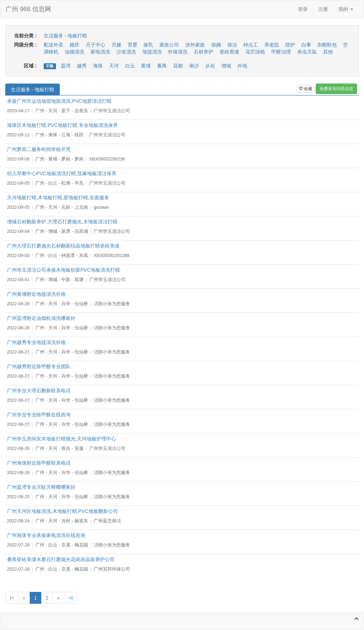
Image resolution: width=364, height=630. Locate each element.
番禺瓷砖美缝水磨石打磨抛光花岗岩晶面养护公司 (61, 559)
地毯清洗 (152, 52)
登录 (303, 9)
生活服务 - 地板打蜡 (33, 90)
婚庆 (74, 45)
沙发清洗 (126, 52)
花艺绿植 (255, 52)
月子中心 (95, 45)
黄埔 (146, 66)
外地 (242, 66)
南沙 (194, 66)
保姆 (216, 45)
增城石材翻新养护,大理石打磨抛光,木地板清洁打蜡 (62, 222)
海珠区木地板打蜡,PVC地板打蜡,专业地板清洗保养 (62, 125)
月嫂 (116, 45)
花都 (178, 66)
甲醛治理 (281, 52)
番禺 (162, 66)
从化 (210, 66)
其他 (328, 52)
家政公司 (169, 45)
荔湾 (66, 66)
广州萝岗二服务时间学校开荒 (39, 149)
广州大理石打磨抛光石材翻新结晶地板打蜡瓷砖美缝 (63, 246)
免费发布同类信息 (336, 89)
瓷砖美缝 (229, 52)
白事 (306, 45)
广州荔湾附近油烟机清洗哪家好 (41, 318)
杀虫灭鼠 (307, 52)
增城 (226, 66)
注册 (323, 9)
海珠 (98, 66)
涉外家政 (195, 45)
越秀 (82, 66)
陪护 (290, 45)
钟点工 (251, 45)
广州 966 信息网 (28, 9)
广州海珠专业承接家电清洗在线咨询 (46, 535)
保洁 (232, 45)
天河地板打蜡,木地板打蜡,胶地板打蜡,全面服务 (58, 198)
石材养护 (204, 52)
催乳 (148, 45)
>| (71, 598)
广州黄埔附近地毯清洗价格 (36, 294)
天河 (114, 66)
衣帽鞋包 (327, 45)
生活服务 (53, 36)
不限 (50, 66)
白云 (130, 66)
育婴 (133, 45)
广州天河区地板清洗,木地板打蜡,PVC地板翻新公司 (62, 511)
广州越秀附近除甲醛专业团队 (39, 366)
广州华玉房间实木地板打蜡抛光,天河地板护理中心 (62, 439)
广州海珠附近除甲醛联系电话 (39, 463)
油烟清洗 (74, 52)
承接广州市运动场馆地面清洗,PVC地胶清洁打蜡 (59, 101)
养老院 (272, 45)
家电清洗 (100, 52)
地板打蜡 (77, 36)
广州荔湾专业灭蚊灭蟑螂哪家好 (41, 487)
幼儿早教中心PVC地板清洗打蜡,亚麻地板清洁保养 (62, 173)
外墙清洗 (178, 52)
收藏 (305, 89)
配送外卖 (53, 45)
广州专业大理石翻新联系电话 (39, 391)
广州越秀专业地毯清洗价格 (36, 342)
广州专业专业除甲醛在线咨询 (39, 415)
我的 (346, 9)
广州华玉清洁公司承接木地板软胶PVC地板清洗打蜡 (63, 270)
